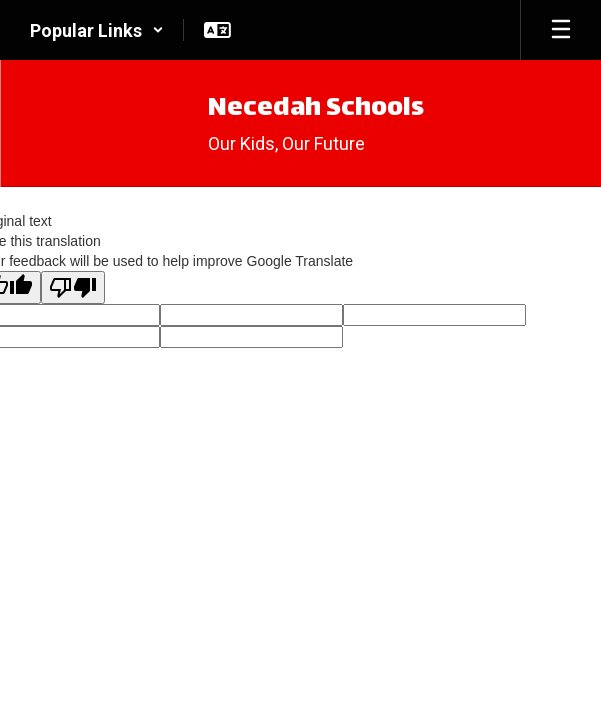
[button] (97, 30)
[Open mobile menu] (561, 30)
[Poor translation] (73, 287)
